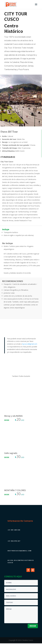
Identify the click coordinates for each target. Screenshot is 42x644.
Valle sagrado (11, 453)
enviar (33, 626)
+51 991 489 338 (14, 530)
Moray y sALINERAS (13, 416)
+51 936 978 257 (14, 541)
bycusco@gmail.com (30, 344)
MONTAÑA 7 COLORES (15, 490)
